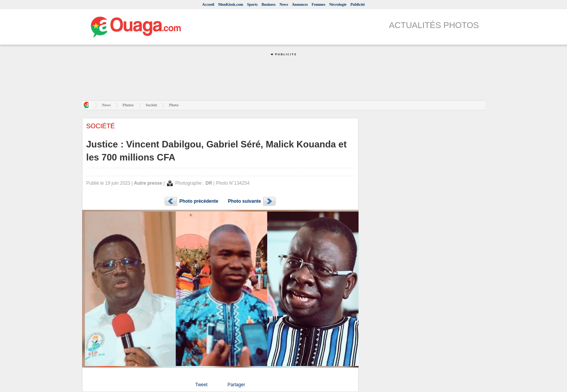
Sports (252, 4)
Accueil (208, 4)
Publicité (358, 4)
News (284, 4)
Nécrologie (338, 4)
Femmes (319, 4)
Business (269, 4)
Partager (236, 385)
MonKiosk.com (231, 4)
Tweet (201, 385)
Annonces (300, 4)
